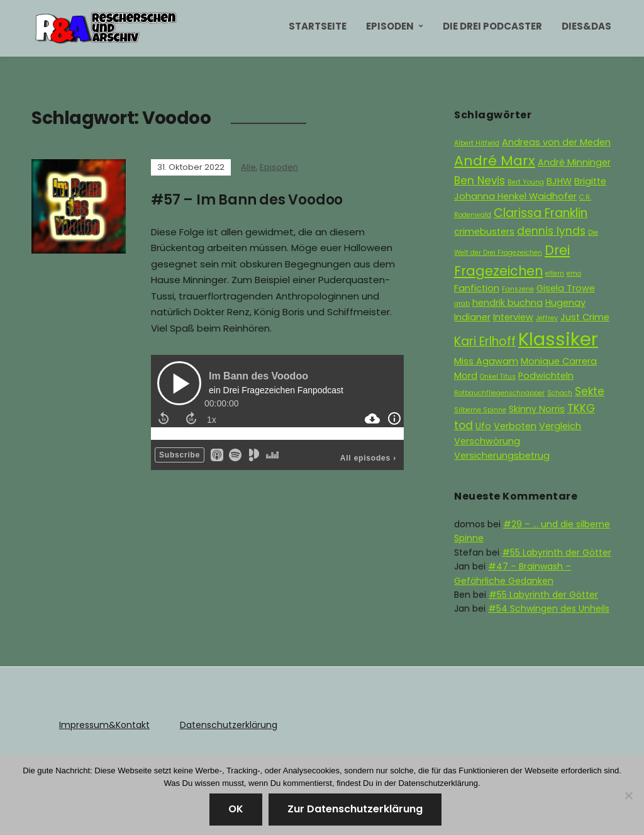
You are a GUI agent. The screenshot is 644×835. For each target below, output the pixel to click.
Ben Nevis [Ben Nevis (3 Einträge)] (480, 181)
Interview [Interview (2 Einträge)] (513, 317)
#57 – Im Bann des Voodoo (247, 200)
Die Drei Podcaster (492, 26)
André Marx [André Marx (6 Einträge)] (495, 161)
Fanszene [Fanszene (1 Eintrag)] (518, 289)
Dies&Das (586, 26)
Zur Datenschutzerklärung (355, 809)
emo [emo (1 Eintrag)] (574, 273)
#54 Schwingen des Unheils (549, 608)
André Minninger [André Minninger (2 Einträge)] (574, 162)
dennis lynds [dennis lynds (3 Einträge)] (551, 231)
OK (236, 809)
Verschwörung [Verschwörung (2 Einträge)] (487, 441)
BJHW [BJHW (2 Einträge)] (559, 181)
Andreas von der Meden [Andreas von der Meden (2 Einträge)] (556, 142)
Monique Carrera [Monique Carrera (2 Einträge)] (559, 361)
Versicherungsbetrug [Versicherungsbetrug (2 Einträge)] (502, 456)
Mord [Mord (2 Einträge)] (466, 376)
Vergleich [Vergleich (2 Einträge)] (560, 426)
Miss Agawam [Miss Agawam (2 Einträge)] (486, 361)
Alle (248, 167)
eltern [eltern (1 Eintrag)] (555, 273)
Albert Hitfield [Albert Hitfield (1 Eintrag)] (477, 143)
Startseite (318, 26)
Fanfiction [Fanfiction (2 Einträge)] (477, 288)
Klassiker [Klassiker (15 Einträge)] (558, 339)
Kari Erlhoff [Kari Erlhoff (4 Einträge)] (485, 341)
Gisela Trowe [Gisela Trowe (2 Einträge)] (566, 288)
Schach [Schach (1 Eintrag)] (560, 393)
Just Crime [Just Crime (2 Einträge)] (585, 317)
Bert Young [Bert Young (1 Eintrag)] (526, 182)
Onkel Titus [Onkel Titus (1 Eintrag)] (498, 377)
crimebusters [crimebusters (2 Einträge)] (484, 232)
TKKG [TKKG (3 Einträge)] (581, 408)
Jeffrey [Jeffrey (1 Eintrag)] (547, 318)
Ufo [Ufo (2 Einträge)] (483, 426)
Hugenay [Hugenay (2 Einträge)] (565, 303)
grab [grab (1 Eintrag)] (462, 304)
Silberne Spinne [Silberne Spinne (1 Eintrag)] (480, 410)
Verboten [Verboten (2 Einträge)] (515, 426)
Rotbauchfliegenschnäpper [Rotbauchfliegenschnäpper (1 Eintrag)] (499, 393)
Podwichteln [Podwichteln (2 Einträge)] (546, 376)
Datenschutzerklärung (229, 725)
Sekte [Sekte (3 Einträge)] (590, 391)
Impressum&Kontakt (104, 725)
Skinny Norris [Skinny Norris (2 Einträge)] (537, 409)
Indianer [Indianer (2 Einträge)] (472, 317)
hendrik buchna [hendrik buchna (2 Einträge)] (508, 303)
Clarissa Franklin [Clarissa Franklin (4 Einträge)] (541, 213)
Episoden (390, 26)
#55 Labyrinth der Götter (557, 552)
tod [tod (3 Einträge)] (464, 425)
